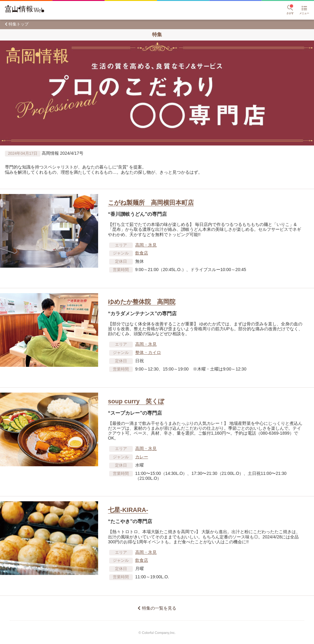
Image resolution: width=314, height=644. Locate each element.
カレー (142, 457)
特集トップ (19, 24)
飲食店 (142, 253)
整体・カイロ (148, 352)
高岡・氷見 (146, 245)
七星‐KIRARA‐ (128, 510)
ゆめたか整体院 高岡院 (142, 302)
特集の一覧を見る (159, 608)
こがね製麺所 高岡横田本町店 (151, 203)
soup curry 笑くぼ (136, 401)
